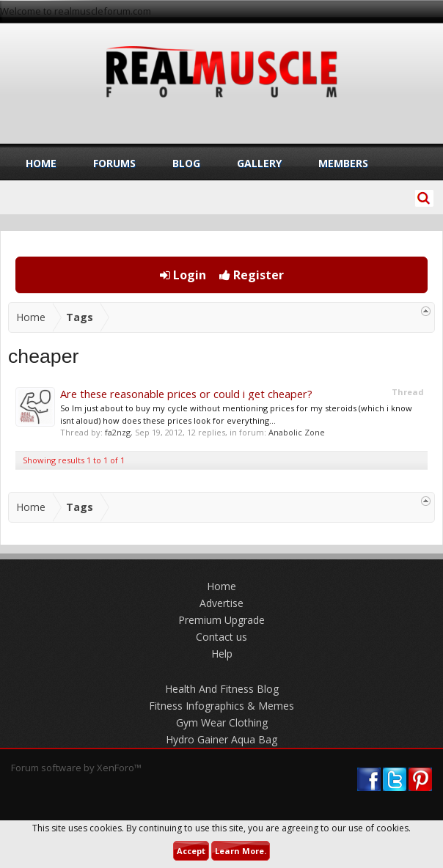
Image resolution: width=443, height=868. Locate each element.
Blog (186, 163)
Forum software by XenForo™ (76, 768)
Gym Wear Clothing (222, 722)
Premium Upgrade (221, 620)
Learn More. (241, 851)
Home (41, 163)
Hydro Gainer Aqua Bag (221, 739)
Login (183, 275)
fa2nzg (118, 432)
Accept (191, 851)
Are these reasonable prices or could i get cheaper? (186, 394)
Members (343, 163)
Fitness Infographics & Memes (221, 706)
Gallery (259, 163)
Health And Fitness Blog (222, 689)
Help (222, 654)
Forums (114, 163)
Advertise (221, 603)
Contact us (221, 637)
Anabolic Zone (297, 432)
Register (252, 275)
